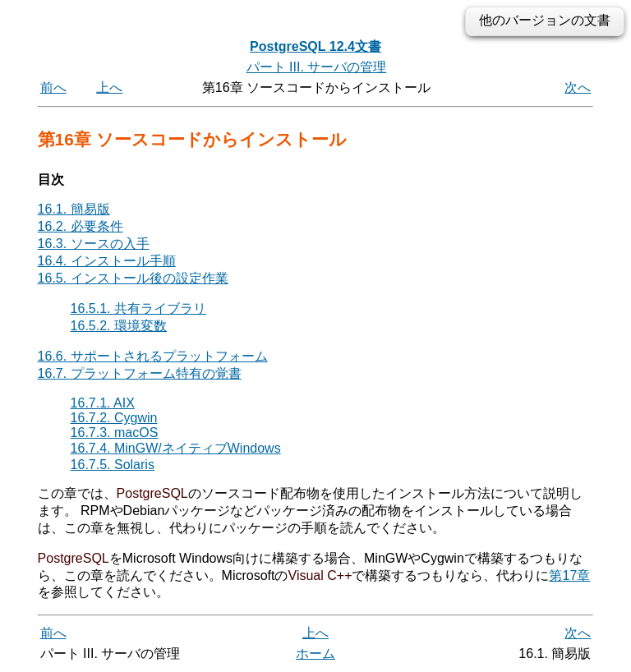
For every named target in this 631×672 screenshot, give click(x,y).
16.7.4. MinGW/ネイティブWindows (176, 448)
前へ (53, 87)
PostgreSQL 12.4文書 (315, 46)
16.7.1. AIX (103, 403)
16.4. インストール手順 (107, 261)
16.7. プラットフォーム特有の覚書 (140, 373)
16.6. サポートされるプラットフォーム (153, 356)
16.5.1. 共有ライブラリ (138, 308)
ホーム (315, 654)
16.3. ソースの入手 (94, 244)
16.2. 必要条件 (81, 226)
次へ (578, 87)
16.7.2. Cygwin (114, 418)
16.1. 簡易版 (74, 209)
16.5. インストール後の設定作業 (133, 278)
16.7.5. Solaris (113, 465)
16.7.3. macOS (115, 433)
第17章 (569, 575)
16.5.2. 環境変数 (119, 326)
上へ (109, 87)
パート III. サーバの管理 (317, 67)
